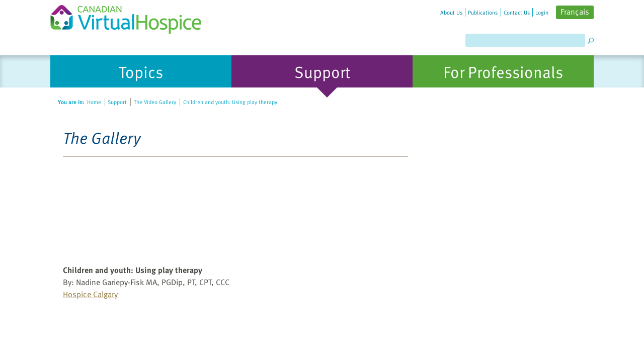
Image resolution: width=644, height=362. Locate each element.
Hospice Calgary (90, 294)
